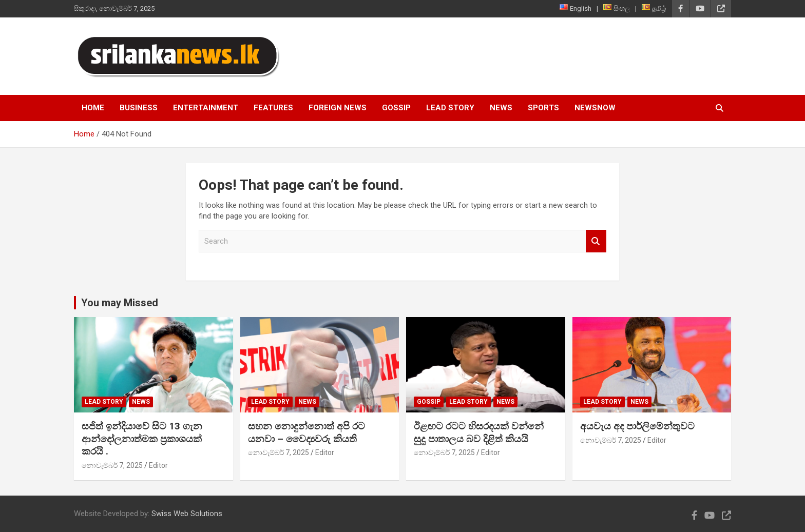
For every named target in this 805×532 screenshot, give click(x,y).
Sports (543, 108)
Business (139, 108)
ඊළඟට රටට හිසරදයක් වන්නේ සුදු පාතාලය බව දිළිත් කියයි (479, 432)
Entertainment (206, 108)
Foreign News (338, 108)
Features (273, 108)
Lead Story (450, 108)
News (501, 108)
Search (596, 241)
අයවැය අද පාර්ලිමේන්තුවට (637, 426)
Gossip (396, 108)
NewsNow (595, 108)
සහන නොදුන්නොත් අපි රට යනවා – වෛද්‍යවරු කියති (306, 432)
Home (93, 108)
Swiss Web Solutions (187, 514)
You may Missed (120, 303)
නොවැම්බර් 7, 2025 (112, 465)
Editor (158, 465)
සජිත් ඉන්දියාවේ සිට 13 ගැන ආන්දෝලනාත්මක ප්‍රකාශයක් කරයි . (142, 439)
